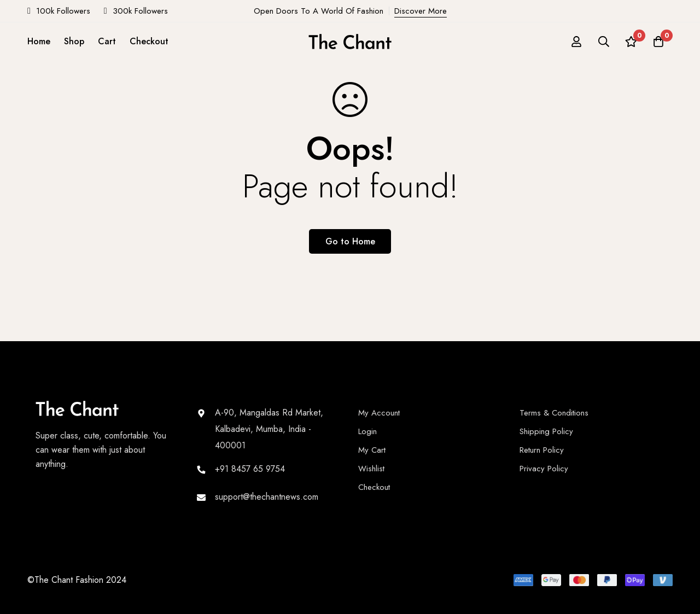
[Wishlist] (631, 42)
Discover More (421, 11)
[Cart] (658, 42)
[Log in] (576, 42)
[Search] (604, 42)
